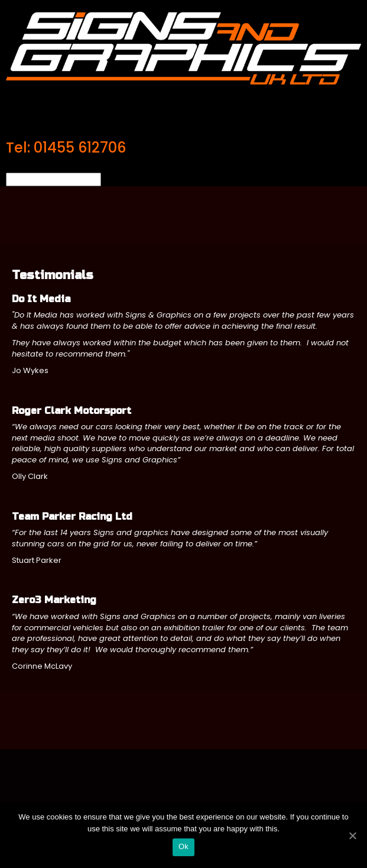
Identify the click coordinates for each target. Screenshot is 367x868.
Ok (183, 846)
